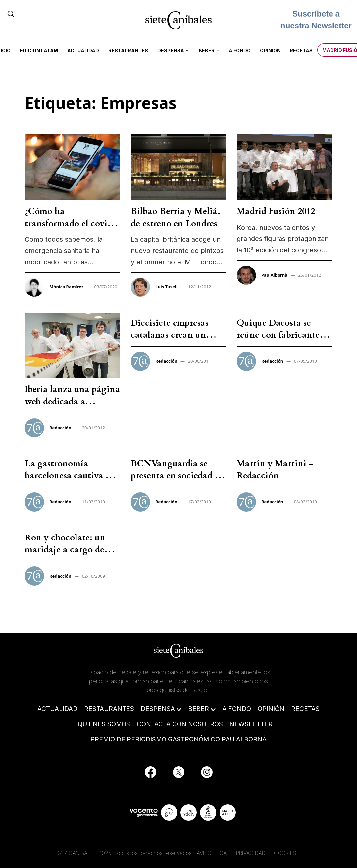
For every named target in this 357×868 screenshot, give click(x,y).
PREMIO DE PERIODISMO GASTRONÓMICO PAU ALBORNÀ (178, 739)
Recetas (301, 51)
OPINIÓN (271, 709)
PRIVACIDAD (252, 853)
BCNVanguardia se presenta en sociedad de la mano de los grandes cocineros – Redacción (177, 482)
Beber (207, 51)
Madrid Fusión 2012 (276, 211)
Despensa (171, 51)
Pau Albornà (274, 275)
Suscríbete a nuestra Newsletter (316, 20)
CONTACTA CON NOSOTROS (180, 724)
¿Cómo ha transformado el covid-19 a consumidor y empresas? (71, 229)
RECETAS (305, 709)
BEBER (199, 709)
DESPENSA (158, 709)
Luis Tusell (166, 287)
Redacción (60, 428)
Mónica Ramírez (66, 287)
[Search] (11, 14)
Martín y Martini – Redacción (275, 469)
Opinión (270, 51)
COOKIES (285, 853)
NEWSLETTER (251, 724)
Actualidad (83, 51)
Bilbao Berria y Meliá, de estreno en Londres (176, 217)
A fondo (240, 51)
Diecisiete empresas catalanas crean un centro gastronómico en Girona (178, 341)
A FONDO (237, 709)
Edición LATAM (39, 51)
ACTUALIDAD (57, 709)
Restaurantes (128, 51)
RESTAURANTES (109, 709)
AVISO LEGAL (213, 853)
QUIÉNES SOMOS (104, 724)
